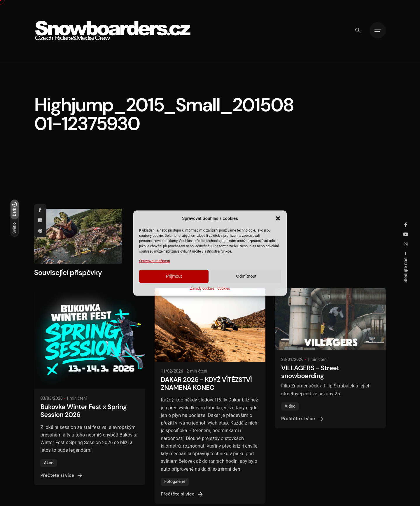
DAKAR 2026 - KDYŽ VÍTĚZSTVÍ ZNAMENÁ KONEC (206, 384)
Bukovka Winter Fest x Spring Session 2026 (83, 411)
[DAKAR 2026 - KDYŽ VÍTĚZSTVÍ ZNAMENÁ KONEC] (210, 325)
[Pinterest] (40, 231)
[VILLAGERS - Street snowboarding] (330, 319)
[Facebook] (40, 210)
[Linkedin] (40, 221)
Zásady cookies (202, 288)
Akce (48, 463)
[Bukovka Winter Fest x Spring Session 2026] (90, 339)
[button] (278, 218)
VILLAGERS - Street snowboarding (310, 372)
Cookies (224, 288)
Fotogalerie (175, 482)
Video (290, 406)
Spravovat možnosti (155, 261)
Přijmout (174, 276)
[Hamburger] (378, 30)
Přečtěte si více (62, 475)
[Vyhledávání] (358, 30)
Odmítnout (246, 276)
